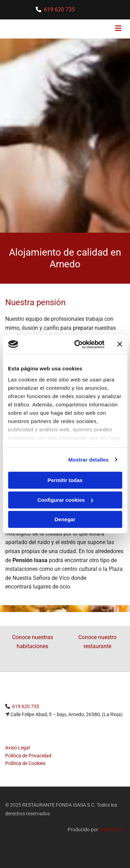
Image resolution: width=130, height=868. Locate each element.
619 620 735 (59, 10)
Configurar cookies (65, 500)
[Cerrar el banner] (120, 344)
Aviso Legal (18, 748)
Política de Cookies (25, 763)
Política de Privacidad (28, 756)
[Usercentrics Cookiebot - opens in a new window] (77, 344)
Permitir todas (65, 480)
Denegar (65, 519)
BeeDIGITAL (112, 830)
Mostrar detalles (89, 460)
